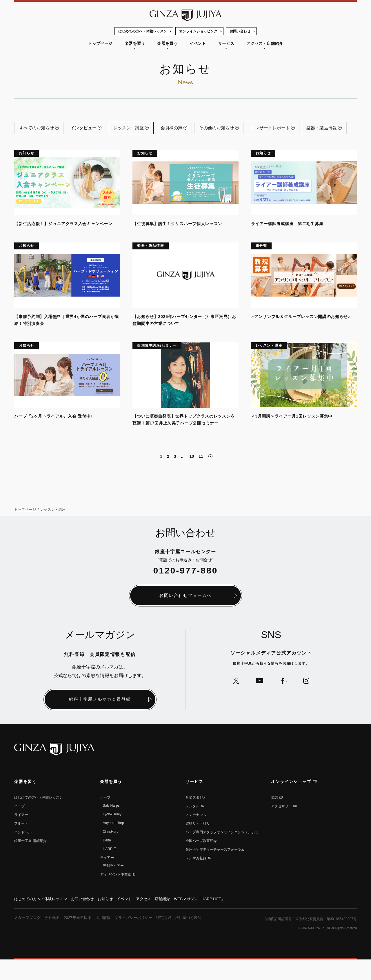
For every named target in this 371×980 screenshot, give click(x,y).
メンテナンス (196, 835)
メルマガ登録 (196, 878)
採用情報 (108, 938)
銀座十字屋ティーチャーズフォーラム (215, 869)
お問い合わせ (240, 31)
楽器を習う (135, 43)
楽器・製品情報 (36, 146)
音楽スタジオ (196, 817)
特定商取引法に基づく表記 (190, 938)
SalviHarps (111, 825)
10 (192, 476)
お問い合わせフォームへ (185, 615)
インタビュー (90, 129)
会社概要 (55, 938)
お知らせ (112, 919)
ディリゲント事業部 (116, 894)
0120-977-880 (186, 590)
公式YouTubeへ (259, 701)
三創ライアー (113, 886)
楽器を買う (167, 43)
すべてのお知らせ (39, 129)
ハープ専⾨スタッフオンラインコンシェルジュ (222, 852)
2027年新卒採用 (82, 938)
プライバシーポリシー (141, 938)
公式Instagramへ (309, 701)
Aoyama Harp (113, 843)
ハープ (19, 826)
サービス (226, 43)
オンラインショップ (291, 801)
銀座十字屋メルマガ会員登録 (100, 719)
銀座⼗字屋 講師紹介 (30, 861)
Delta (107, 860)
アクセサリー (281, 826)
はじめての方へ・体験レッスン (143, 31)
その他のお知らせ (236, 129)
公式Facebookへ (284, 701)
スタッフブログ (28, 938)
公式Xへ (234, 701)
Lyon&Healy (112, 834)
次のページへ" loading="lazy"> (210, 476)
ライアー (21, 835)
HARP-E (109, 869)
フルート (21, 843)
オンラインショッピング (198, 31)
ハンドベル (23, 852)
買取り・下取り (198, 843)
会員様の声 (186, 129)
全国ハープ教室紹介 (201, 861)
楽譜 (274, 817)
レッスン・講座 (139, 129)
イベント (198, 43)
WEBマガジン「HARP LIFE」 (212, 919)
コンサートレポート (294, 129)
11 (201, 476)
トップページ (100, 43)
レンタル (192, 826)
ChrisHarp (111, 852)
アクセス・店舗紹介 (265, 43)
